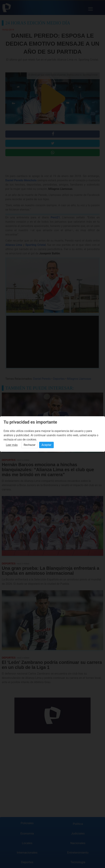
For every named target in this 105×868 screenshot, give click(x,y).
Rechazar (30, 445)
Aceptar (46, 445)
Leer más (12, 445)
